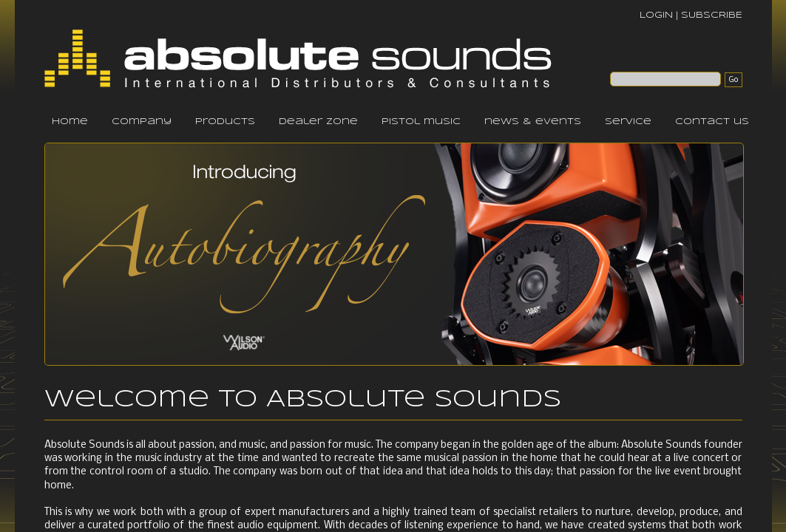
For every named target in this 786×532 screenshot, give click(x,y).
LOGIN (656, 15)
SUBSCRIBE (712, 15)
